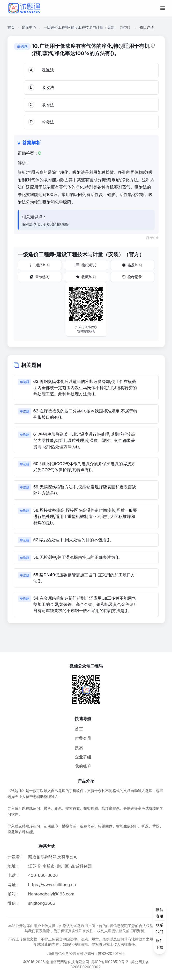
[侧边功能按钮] (160, 928)
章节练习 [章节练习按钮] (40, 277)
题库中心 (29, 27)
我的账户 (83, 766)
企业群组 (83, 757)
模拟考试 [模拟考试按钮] (86, 265)
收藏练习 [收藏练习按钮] (86, 277)
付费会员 (83, 738)
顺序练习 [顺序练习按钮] (40, 265)
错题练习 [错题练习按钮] (132, 265)
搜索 (79, 748)
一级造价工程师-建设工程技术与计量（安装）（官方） (88, 27)
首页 (11, 27)
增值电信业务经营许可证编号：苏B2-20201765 (86, 953)
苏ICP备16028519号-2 (110, 962)
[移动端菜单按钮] (163, 8)
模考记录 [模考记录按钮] (132, 277)
